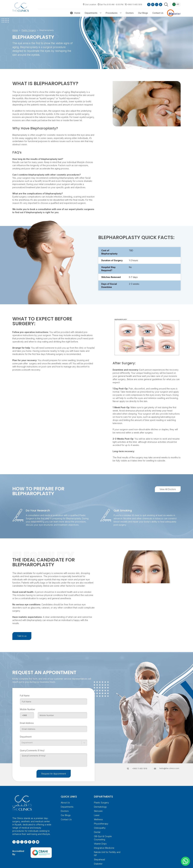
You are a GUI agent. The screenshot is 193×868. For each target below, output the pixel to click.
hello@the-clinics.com (169, 768)
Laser (97, 815)
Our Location (91, 4)
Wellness (98, 819)
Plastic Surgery (29, 30)
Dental (97, 832)
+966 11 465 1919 (135, 4)
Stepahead (99, 859)
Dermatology (100, 807)
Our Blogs (143, 13)
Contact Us (158, 13)
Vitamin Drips (100, 844)
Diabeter (98, 864)
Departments (91, 13)
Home (77, 13)
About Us (65, 803)
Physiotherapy (101, 824)
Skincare (98, 811)
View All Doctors (168, 489)
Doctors (130, 13)
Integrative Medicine (104, 848)
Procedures (112, 13)
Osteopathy (100, 828)
